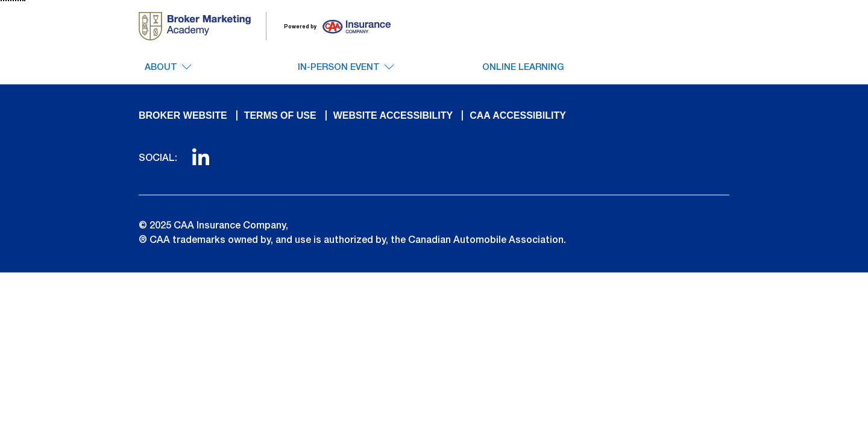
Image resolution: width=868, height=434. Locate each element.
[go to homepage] (203, 26)
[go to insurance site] (330, 27)
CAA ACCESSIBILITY (518, 115)
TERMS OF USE (280, 115)
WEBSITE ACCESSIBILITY (393, 115)
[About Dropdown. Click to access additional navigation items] (168, 73)
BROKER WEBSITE (183, 115)
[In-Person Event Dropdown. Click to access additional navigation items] (345, 73)
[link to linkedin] (201, 162)
